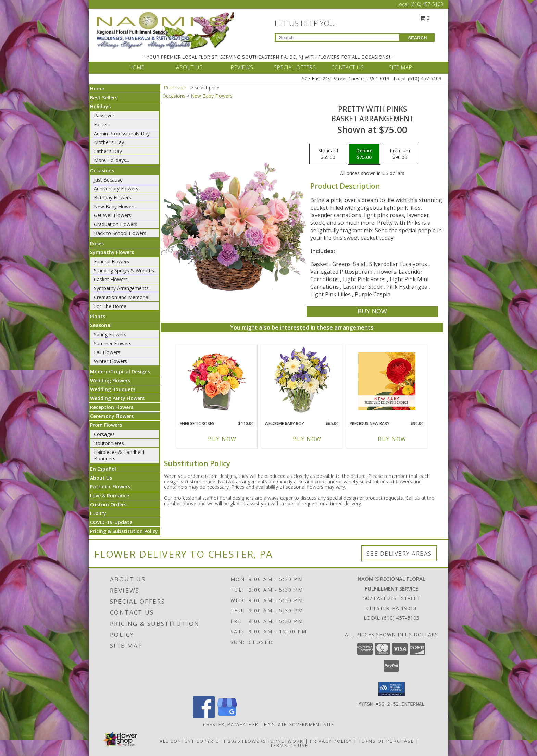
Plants (98, 316)
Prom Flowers (106, 425)
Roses (97, 243)
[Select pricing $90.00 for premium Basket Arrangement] (400, 154)
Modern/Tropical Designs (120, 371)
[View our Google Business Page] (227, 716)
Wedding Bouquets (113, 389)
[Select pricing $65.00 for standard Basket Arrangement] (328, 154)
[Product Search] (338, 38)
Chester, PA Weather (231, 724)
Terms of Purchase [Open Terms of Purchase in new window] (386, 741)
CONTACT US (348, 67)
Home (97, 89)
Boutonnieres (109, 443)
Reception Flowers (112, 407)
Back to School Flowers (120, 233)
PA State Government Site (299, 724)
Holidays (100, 106)
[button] (392, 689)
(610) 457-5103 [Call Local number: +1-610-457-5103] (427, 4)
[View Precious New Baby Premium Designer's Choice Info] (387, 381)
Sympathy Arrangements (121, 288)
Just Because (108, 180)
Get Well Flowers (113, 215)
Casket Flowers (111, 279)
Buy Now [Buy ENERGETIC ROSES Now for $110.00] (222, 439)
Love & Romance (110, 495)
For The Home (110, 306)
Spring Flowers (110, 334)
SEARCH (418, 38)
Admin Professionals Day (122, 133)
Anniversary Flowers (116, 189)
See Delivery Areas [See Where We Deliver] (399, 553)
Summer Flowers (113, 343)
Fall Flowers (107, 352)
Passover (104, 116)
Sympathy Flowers (112, 252)
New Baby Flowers (115, 206)
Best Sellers (104, 97)
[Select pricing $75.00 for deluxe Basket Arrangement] (364, 154)
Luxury (98, 513)
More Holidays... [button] (111, 160)
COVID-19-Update (111, 522)
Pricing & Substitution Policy (124, 531)
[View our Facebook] (204, 716)
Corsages (104, 434)
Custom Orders (108, 504)
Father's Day (108, 151)
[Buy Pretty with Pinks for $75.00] (372, 312)
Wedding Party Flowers (117, 398)
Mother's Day (109, 142)
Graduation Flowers (116, 224)
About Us (101, 478)
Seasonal (101, 325)
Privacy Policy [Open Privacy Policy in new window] (331, 741)
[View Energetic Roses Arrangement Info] (217, 381)
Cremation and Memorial (122, 297)
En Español (103, 469)
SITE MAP (401, 67)
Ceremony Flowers (112, 416)
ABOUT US (189, 67)
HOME (137, 67)
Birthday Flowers (113, 197)
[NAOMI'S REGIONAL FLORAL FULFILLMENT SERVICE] (165, 30)
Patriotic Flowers (110, 487)
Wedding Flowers (110, 380)
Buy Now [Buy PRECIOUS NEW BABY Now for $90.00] (392, 439)
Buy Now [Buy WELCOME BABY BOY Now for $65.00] (307, 439)
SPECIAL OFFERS (295, 67)
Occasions (102, 170)
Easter (101, 125)
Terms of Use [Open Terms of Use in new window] (289, 745)
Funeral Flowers (111, 262)
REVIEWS (242, 67)
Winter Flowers (110, 361)
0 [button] (425, 18)
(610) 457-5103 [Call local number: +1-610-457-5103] (401, 618)
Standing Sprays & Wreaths (124, 270)
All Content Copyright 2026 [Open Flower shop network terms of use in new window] (200, 741)
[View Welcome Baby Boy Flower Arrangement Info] (302, 381)
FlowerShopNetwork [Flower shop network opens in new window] (273, 741)
